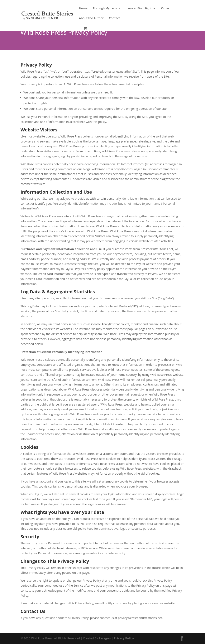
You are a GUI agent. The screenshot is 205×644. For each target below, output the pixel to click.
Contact (114, 18)
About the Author (91, 18)
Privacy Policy (124, 638)
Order (165, 9)
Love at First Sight (139, 9)
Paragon (105, 638)
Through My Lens (105, 9)
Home (83, 9)
